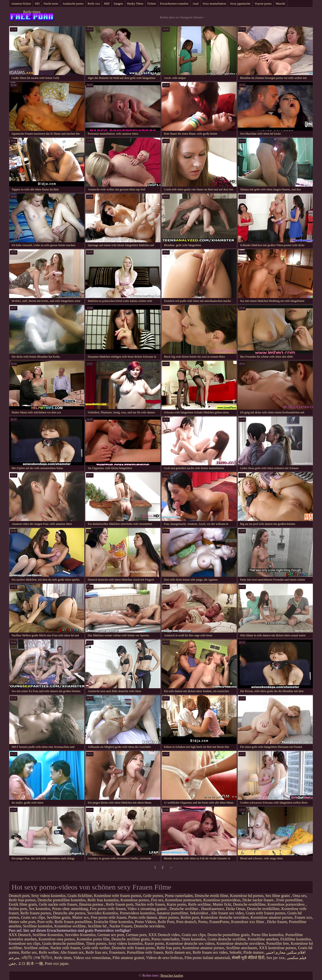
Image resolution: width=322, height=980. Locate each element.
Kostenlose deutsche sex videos (190, 943)
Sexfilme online (36, 948)
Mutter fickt (222, 904)
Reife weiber (49, 952)
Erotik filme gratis (23, 904)
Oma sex (299, 896)
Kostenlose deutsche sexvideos (225, 917)
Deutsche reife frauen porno (133, 948)
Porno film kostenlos (267, 935)
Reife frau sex (96, 952)
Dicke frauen (277, 922)
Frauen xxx (303, 917)
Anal (196, 3)
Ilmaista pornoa (92, 904)
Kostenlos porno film (93, 939)
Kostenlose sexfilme (70, 926)
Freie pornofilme (289, 900)
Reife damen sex (178, 952)
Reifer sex (29, 952)
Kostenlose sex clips (24, 943)
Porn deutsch (186, 922)
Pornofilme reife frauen (145, 952)
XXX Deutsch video (164, 935)
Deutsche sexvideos (149, 926)
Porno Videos (145, 922)
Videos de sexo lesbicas (164, 958)
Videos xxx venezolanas (92, 958)
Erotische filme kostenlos (113, 922)
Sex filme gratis (278, 896)
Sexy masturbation (214, 3)
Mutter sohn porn (22, 922)
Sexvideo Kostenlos (103, 913)
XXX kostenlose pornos (278, 948)
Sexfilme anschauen (241, 948)
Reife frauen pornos (36, 913)
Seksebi (235, 952)
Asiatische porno (73, 3)
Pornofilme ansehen (263, 939)
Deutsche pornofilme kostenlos (62, 900)
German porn (136, 935)
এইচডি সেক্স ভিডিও (37, 958)
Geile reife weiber (96, 948)
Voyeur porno (263, 3)
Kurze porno (176, 904)
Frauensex (117, 952)
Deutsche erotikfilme (249, 904)
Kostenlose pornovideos (222, 900)
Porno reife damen (142, 917)
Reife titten (32, 12)
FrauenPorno (219, 922)
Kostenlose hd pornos (247, 896)
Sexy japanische (240, 3)
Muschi (280, 3)
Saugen (118, 3)
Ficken (151, 3)
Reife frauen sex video (210, 952)
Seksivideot (199, 913)
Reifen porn (18, 909)
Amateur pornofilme (172, 913)
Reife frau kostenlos (103, 900)
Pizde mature (254, 952)
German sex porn (111, 935)
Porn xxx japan (57, 963)
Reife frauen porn (120, 904)
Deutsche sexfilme (184, 909)
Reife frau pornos (22, 900)
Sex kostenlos (40, 909)
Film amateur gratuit (128, 958)
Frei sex (157, 900)
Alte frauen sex (72, 952)
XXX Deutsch (20, 935)
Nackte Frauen (121, 926)
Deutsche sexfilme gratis (130, 939)
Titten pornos (96, 943)
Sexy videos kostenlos (48, 896)
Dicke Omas (235, 909)
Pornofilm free (278, 943)
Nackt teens (51, 3)
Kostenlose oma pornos (57, 939)
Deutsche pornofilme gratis (228, 935)
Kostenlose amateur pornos (272, 917)
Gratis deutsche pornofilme (63, 943)
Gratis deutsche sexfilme (227, 939)
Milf (107, 3)
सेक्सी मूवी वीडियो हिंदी (248, 958)
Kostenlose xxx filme (248, 922)
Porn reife (45, 922)
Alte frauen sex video (227, 913)
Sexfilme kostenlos (38, 926)
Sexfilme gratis (58, 917)
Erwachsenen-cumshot (174, 3)
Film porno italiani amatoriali (207, 958)
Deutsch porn (19, 896)
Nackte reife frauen (150, 904)
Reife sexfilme (200, 904)
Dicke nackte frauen (258, 900)
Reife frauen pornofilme (73, 922)
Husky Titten (135, 3)
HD (37, 3)
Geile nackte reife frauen (58, 904)
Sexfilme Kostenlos (48, 935)
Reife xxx (94, 3)
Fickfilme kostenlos (296, 939)
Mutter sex (81, 917)
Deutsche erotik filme (211, 896)
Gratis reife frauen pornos (265, 913)
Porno (203, 922)
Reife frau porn (168, 948)
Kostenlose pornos (135, 900)
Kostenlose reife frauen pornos (118, 896)
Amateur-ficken (21, 3)
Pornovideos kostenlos (137, 913)
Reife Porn (166, 922)
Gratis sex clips (33, 917)
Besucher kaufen (172, 976)
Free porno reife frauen (108, 909)
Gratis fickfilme (80, 896)
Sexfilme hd (98, 926)
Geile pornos (153, 896)
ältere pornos (169, 917)
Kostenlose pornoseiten (183, 900)
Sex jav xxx (275, 958)
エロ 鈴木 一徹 (30, 963)
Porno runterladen (179, 896)
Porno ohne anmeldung (70, 909)
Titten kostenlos (193, 939)
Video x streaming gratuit (148, 909)
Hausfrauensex (212, 909)
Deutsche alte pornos (69, 913)
